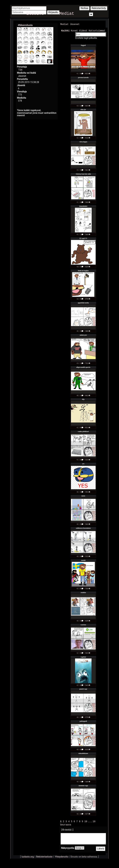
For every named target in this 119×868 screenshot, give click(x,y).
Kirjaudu (53, 12)
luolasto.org (28, 856)
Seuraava (66, 824)
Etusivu (35, 14)
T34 (20, 70)
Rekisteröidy (99, 8)
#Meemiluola (25, 25)
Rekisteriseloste (44, 856)
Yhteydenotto (62, 856)
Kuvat (74, 30)
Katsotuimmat (97, 30)
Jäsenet (75, 24)
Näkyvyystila (68, 847)
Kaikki (65, 30)
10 (86, 821)
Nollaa (84, 8)
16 (94, 821)
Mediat (67, 14)
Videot (83, 30)
